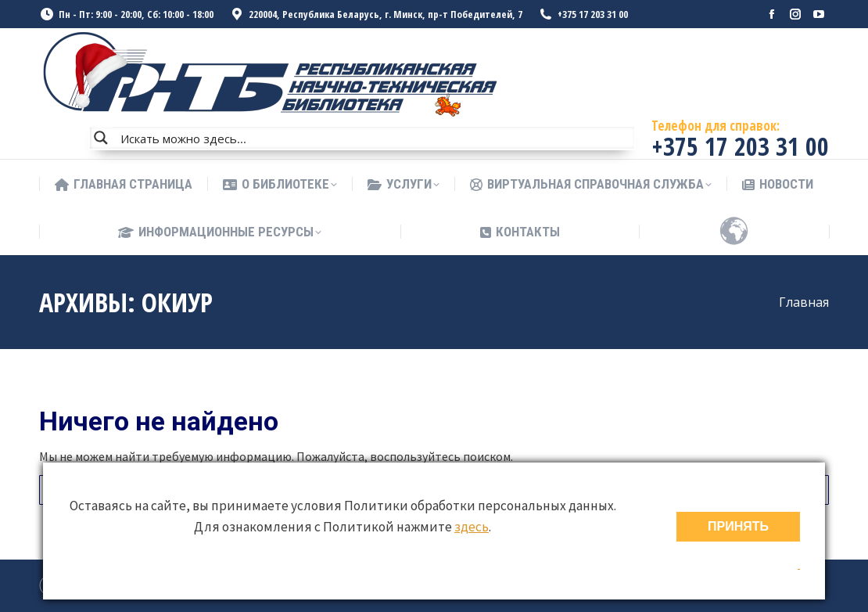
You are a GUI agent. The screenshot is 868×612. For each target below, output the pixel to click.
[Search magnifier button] (101, 138)
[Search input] (374, 138)
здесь (472, 527)
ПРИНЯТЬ (738, 526)
